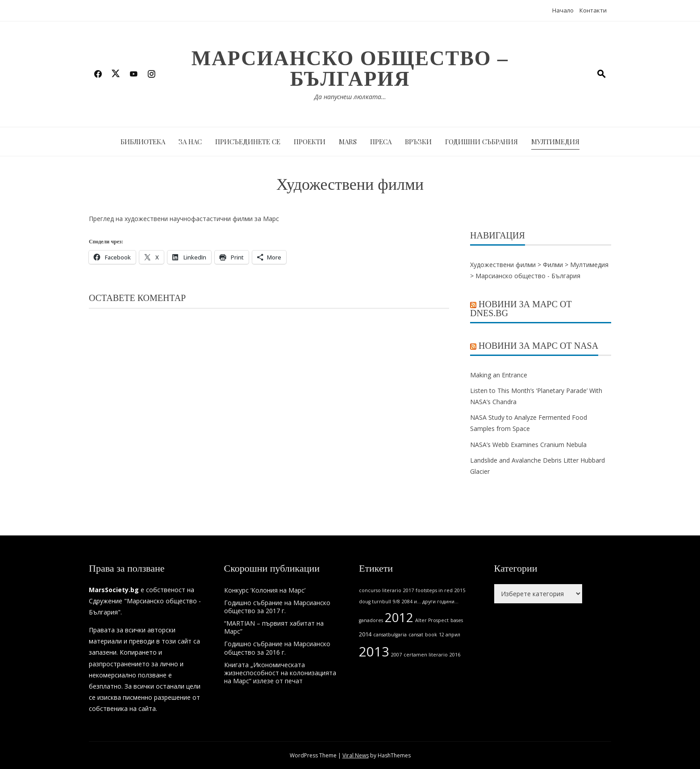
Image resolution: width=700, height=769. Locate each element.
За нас (190, 142)
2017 (408, 590)
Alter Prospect (432, 620)
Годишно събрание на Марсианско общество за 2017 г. (277, 607)
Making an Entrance (499, 375)
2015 (460, 590)
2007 (396, 655)
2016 (455, 655)
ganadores (371, 620)
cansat (416, 635)
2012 (399, 617)
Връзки (418, 142)
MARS (348, 142)
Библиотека (143, 142)
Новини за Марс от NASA (538, 346)
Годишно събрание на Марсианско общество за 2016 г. (277, 648)
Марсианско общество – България (350, 69)
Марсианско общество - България (528, 276)
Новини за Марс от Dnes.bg (521, 309)
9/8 (396, 602)
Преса (381, 142)
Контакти (593, 10)
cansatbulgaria (390, 635)
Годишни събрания (481, 142)
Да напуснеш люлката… (350, 97)
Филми (553, 265)
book (431, 635)
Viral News (356, 755)
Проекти (310, 142)
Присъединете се (248, 142)
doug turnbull (375, 602)
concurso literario (380, 590)
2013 (374, 652)
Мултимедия (555, 142)
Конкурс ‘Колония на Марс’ (265, 590)
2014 (365, 634)
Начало (563, 10)
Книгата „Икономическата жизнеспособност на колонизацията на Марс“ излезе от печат (280, 673)
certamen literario (426, 655)
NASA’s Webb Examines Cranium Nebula (528, 445)
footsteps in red (434, 590)
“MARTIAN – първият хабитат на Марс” (274, 627)
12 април (450, 635)
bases (457, 620)
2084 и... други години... (430, 602)
